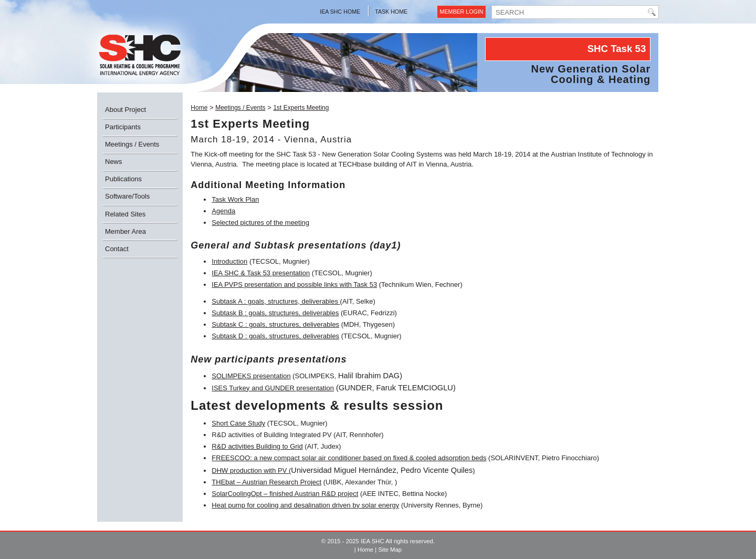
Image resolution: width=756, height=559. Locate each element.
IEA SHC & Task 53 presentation (261, 273)
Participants (123, 127)
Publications (123, 179)
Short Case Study (238, 423)
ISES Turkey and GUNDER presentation (273, 388)
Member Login (462, 12)
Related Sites (125, 214)
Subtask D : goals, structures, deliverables (275, 336)
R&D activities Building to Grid (257, 446)
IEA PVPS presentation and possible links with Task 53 (294, 284)
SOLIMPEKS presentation (251, 376)
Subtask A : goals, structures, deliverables (276, 301)
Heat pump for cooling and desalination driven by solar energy (305, 505)
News (114, 162)
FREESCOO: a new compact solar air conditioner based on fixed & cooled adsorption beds (349, 458)
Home (199, 108)
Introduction (229, 261)
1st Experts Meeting (301, 108)
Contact (117, 249)
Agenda (223, 211)
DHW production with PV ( (251, 470)
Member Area (125, 231)
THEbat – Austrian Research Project (266, 482)
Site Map (390, 550)
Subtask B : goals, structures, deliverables (275, 313)
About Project (125, 110)
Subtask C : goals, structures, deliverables (275, 324)
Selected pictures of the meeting (260, 222)
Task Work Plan (235, 199)
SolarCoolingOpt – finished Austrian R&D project (285, 494)
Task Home (391, 12)
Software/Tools (127, 196)
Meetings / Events (132, 144)
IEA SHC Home (340, 12)
